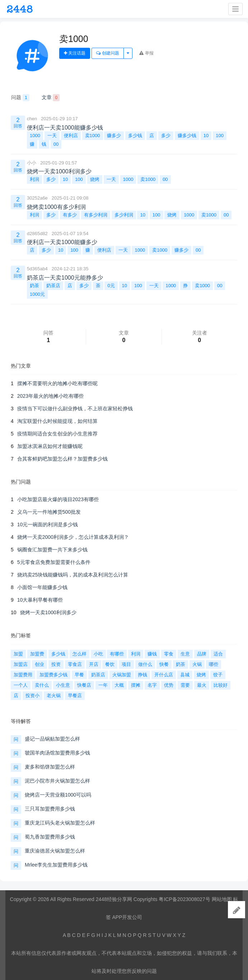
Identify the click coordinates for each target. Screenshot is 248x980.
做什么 (145, 664)
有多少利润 (96, 215)
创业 (39, 664)
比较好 (221, 685)
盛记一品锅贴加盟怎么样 (52, 739)
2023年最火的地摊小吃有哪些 (50, 396)
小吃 (98, 654)
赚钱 (152, 654)
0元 (111, 286)
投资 (56, 664)
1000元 (37, 294)
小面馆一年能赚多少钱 (42, 587)
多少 (166, 136)
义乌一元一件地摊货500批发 (49, 512)
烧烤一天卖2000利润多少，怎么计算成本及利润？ (73, 537)
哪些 (214, 664)
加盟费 (37, 654)
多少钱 (135, 136)
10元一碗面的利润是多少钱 (48, 524)
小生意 (63, 685)
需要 (185, 685)
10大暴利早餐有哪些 (40, 600)
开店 (94, 664)
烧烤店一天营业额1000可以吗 (58, 795)
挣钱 (142, 675)
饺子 (218, 675)
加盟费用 (23, 675)
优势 (169, 685)
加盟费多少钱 (53, 675)
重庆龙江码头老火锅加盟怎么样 (60, 823)
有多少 (70, 215)
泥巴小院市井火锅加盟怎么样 (57, 781)
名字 (152, 685)
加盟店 (21, 664)
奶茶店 (53, 286)
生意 (185, 654)
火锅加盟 (122, 675)
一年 (103, 685)
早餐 (79, 675)
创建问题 (107, 53)
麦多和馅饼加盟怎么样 (50, 767)
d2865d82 (37, 234)
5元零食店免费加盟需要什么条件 (54, 562)
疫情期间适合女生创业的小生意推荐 (57, 434)
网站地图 (222, 899)
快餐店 (84, 685)
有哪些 (117, 654)
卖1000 (93, 136)
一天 (52, 136)
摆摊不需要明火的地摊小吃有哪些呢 (57, 383)
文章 (51, 98)
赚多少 (114, 136)
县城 (185, 675)
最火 (202, 685)
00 (56, 144)
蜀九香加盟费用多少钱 (50, 837)
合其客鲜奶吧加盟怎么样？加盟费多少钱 (62, 459)
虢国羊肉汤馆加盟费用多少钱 (57, 753)
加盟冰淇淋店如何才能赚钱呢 (50, 446)
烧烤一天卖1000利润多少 (48, 612)
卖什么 (42, 685)
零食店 (75, 664)
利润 (34, 179)
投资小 (32, 696)
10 (206, 136)
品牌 (202, 654)
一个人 (21, 685)
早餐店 (75, 696)
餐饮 (110, 664)
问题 (20, 98)
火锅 (197, 664)
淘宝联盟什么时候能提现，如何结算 (57, 421)
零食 (169, 654)
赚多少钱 (187, 136)
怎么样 (79, 654)
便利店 (71, 136)
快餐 (164, 664)
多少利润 (124, 215)
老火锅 (54, 696)
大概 (119, 685)
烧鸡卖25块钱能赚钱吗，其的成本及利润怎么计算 (73, 575)
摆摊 (136, 685)
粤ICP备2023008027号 (184, 899)
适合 (218, 654)
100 (220, 136)
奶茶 (34, 286)
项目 (126, 664)
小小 (32, 163)
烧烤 (95, 179)
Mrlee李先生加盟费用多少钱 (56, 865)
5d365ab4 (37, 269)
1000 (35, 136)
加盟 (18, 654)
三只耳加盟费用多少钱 (50, 809)
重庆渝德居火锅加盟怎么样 (55, 851)
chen (32, 119)
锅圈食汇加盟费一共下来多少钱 (52, 550)
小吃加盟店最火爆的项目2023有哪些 (58, 499)
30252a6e (37, 198)
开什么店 (164, 675)
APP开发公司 (127, 917)
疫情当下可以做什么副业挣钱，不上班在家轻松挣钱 (75, 409)
